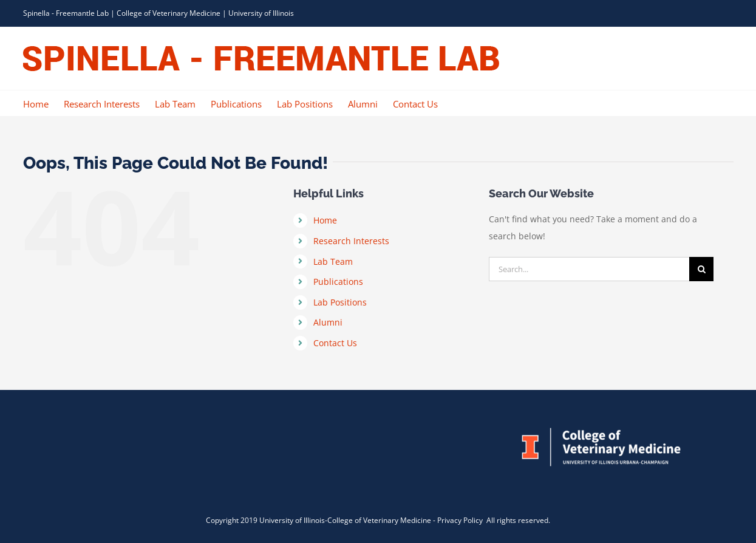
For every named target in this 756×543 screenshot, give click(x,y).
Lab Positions (340, 302)
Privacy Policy (461, 520)
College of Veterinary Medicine (169, 13)
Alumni (328, 322)
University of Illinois (261, 13)
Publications (338, 282)
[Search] (701, 269)
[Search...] (589, 269)
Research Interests (351, 241)
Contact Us (335, 343)
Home (325, 220)
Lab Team (333, 261)
